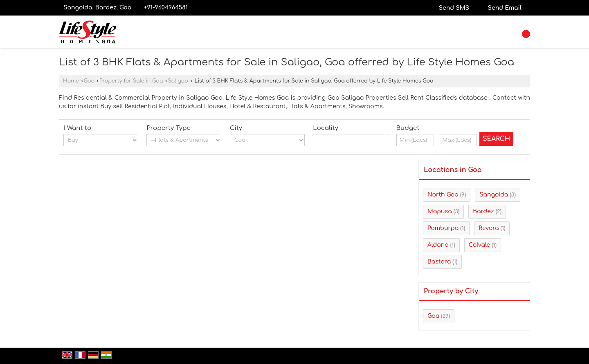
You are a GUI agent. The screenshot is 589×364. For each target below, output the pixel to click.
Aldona (438, 245)
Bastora (439, 262)
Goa (89, 81)
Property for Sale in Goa (131, 81)
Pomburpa (443, 228)
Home (71, 81)
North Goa (443, 195)
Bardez (483, 211)
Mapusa (440, 211)
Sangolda (494, 195)
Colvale (479, 245)
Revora (489, 228)
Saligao (178, 81)
